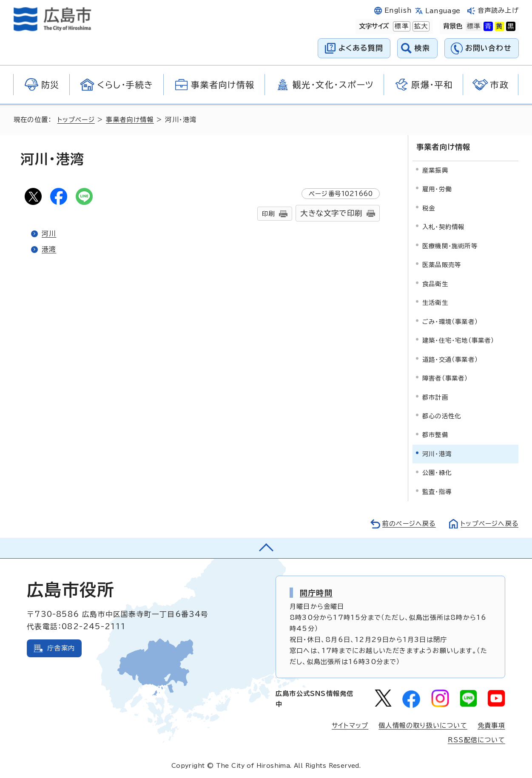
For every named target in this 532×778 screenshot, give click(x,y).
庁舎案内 (61, 647)
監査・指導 (437, 491)
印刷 (268, 214)
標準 (401, 26)
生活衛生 (435, 302)
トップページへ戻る (489, 523)
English (398, 10)
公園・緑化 (437, 472)
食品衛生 (435, 283)
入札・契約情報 (443, 226)
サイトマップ (350, 725)
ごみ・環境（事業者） (450, 321)
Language (443, 11)
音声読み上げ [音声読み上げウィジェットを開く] (498, 10)
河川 (49, 233)
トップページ (77, 120)
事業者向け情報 (131, 120)
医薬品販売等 (442, 264)
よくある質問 (361, 48)
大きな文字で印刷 (331, 213)
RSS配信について (477, 739)
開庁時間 (316, 592)
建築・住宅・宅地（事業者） (458, 339)
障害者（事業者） (445, 377)
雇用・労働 (437, 188)
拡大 (420, 26)
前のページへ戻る (407, 523)
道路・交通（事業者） (450, 359)
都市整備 (435, 434)
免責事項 (491, 725)
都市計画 (435, 396)
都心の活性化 (442, 415)
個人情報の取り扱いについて (423, 725)
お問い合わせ (488, 48)
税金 (429, 207)
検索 (422, 48)
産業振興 (435, 169)
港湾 (49, 249)
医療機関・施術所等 (450, 245)
